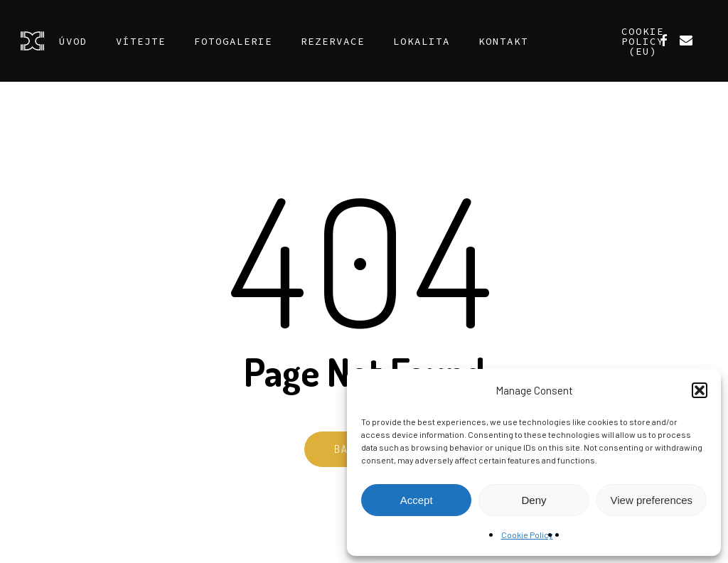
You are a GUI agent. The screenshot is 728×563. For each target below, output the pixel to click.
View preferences (652, 500)
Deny (534, 500)
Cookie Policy (527, 535)
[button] (700, 390)
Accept (417, 500)
